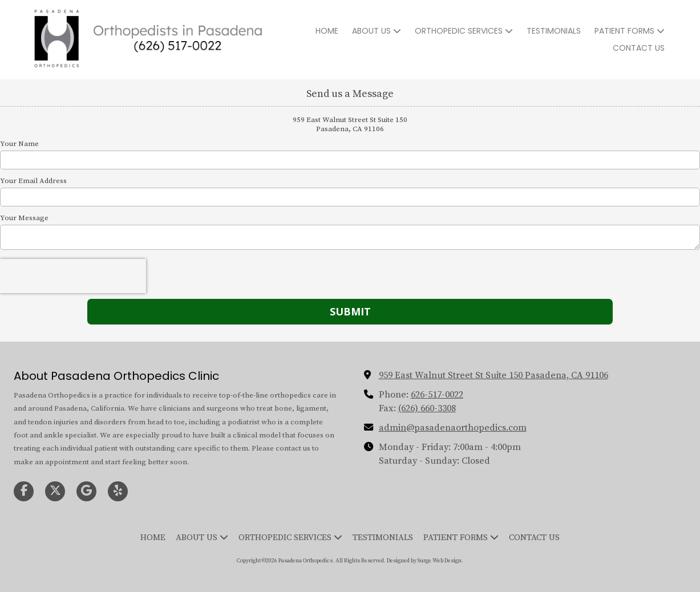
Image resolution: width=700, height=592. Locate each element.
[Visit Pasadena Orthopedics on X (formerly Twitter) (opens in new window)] (55, 491)
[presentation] (73, 276)
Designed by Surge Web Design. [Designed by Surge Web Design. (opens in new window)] (425, 561)
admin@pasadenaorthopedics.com (453, 428)
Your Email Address (33, 181)
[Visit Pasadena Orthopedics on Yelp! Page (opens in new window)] (118, 491)
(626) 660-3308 (427, 408)
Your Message (24, 218)
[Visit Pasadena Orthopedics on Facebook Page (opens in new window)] (24, 491)
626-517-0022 (437, 395)
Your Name (19, 144)
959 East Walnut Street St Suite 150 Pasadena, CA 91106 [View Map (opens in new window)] (493, 375)
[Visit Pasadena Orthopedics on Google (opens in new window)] (86, 491)
